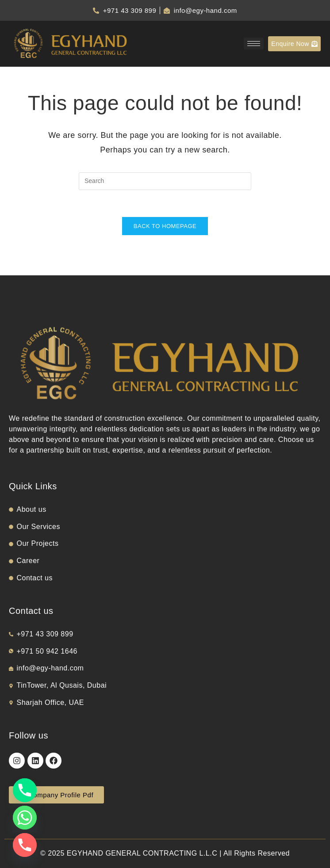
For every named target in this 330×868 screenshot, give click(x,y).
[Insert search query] (165, 181)
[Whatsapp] (25, 818)
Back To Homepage (165, 226)
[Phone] (25, 790)
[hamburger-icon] (254, 44)
